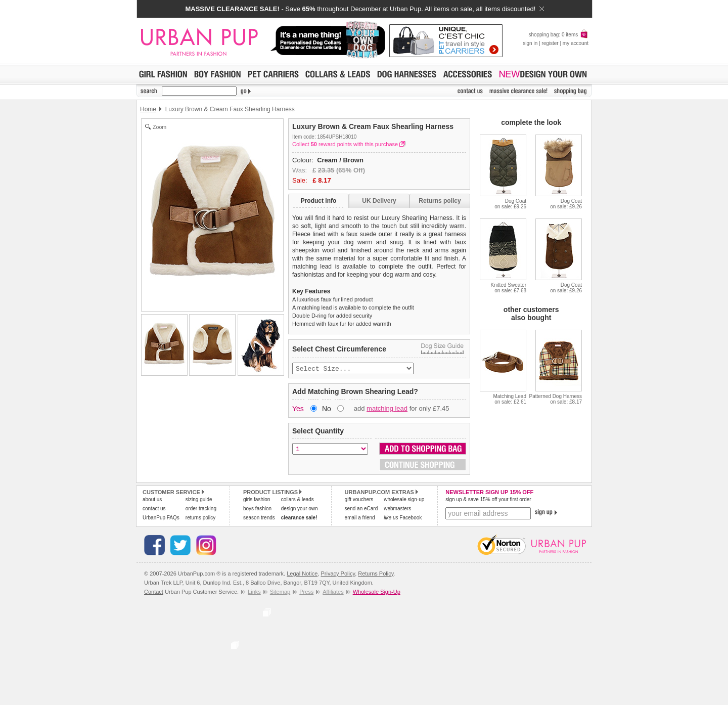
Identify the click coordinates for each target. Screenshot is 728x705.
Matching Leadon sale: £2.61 (510, 399)
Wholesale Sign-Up (377, 593)
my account (576, 43)
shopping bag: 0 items (558, 35)
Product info (319, 201)
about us (152, 500)
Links (254, 593)
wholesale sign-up (404, 500)
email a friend (360, 519)
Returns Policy (376, 575)
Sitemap (280, 593)
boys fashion (257, 510)
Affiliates (333, 593)
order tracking (201, 510)
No (327, 410)
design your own (300, 510)
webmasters (397, 510)
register (550, 43)
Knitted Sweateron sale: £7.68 (508, 288)
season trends (259, 519)
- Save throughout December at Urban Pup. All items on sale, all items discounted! (364, 9)
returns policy (200, 519)
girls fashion (257, 500)
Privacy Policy (338, 575)
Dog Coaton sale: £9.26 (510, 204)
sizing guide (199, 500)
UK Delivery (379, 201)
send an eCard (361, 510)
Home (148, 109)
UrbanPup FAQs (161, 519)
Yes (298, 410)
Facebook (403, 519)
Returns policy (440, 201)
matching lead (387, 409)
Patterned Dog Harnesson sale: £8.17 (555, 399)
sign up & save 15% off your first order (488, 500)
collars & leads (298, 500)
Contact (154, 593)
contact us (154, 510)
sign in (530, 43)
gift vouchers (359, 500)
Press (306, 593)
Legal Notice (302, 575)
